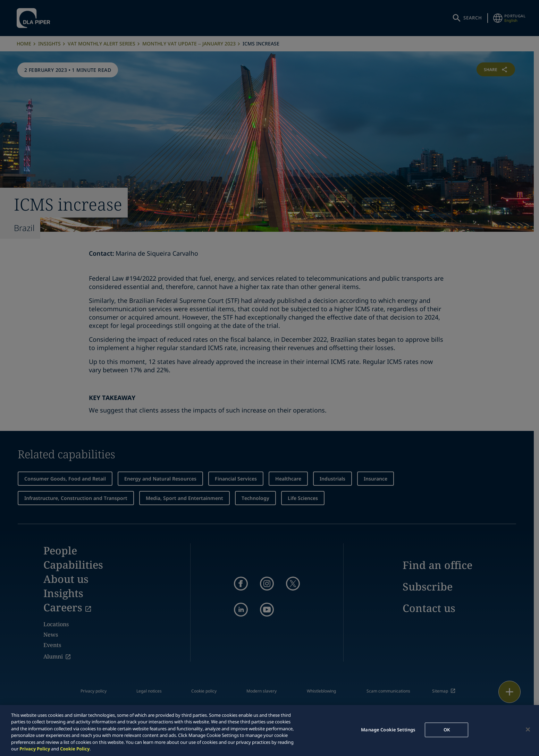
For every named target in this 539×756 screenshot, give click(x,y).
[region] (269, 730)
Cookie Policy (75, 749)
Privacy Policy (35, 749)
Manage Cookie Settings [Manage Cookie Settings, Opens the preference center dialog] (388, 730)
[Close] (528, 730)
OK (447, 730)
